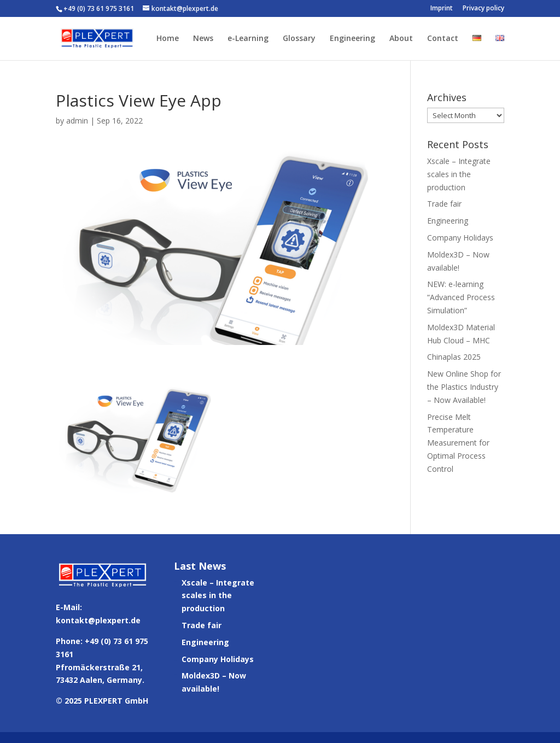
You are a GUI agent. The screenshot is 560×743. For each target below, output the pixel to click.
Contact (443, 39)
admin (77, 121)
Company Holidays (460, 238)
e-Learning (248, 39)
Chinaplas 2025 (454, 357)
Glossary (299, 39)
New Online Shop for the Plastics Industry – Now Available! (464, 387)
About (401, 39)
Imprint (442, 9)
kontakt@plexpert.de (98, 620)
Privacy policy (483, 9)
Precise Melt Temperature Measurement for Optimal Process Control (458, 443)
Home (168, 39)
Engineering (352, 39)
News (203, 39)
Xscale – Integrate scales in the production (459, 174)
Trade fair (444, 204)
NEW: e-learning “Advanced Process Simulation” (461, 297)
